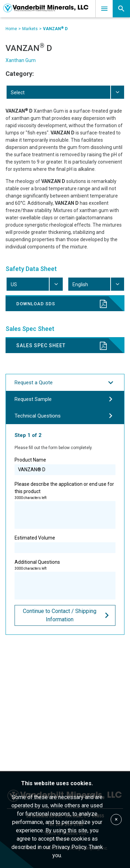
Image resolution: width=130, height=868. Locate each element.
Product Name (65, 466)
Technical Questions (65, 416)
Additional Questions (65, 579)
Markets (30, 29)
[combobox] (65, 92)
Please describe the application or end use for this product (65, 505)
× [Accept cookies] (116, 819)
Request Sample (65, 399)
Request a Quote (65, 383)
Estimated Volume (65, 544)
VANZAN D (55, 29)
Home (11, 29)
